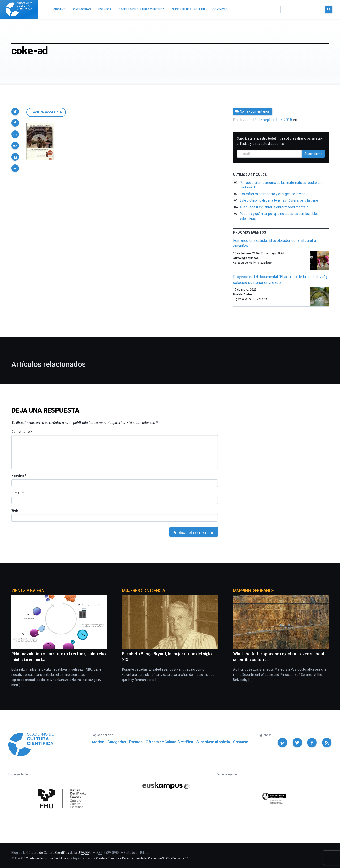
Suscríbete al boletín (213, 742)
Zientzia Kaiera (28, 590)
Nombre (19, 476)
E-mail (17, 493)
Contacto (241, 742)
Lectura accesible (46, 112)
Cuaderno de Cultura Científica (46, 858)
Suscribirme (313, 154)
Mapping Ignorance (253, 590)
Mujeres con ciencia (144, 590)
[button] (15, 112)
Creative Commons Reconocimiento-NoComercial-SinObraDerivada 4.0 (142, 858)
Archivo (98, 742)
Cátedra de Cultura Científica (169, 742)
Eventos (136, 742)
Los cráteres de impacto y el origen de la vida (272, 194)
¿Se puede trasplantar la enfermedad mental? (274, 207)
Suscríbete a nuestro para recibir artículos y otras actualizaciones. (280, 141)
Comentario (22, 432)
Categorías (117, 742)
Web (15, 510)
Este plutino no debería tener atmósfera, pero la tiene (279, 200)
